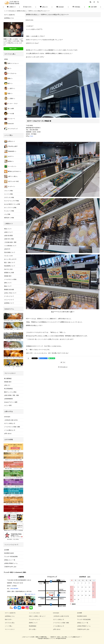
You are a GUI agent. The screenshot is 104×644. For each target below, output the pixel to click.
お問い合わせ (8, 433)
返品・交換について (10, 262)
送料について (8, 283)
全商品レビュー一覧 (10, 560)
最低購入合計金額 (9, 289)
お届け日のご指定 (9, 239)
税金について (8, 286)
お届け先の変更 (8, 236)
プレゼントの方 (8, 256)
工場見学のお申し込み (10, 567)
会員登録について (9, 303)
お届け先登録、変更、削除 (11, 395)
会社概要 (7, 550)
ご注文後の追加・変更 (10, 242)
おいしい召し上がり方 (10, 259)
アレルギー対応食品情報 (11, 557)
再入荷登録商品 (8, 389)
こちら (31, 136)
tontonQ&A (7, 417)
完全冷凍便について (10, 252)
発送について (8, 229)
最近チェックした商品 (10, 392)
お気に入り (7, 385)
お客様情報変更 (8, 399)
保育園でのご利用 (9, 273)
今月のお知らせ (63, 367)
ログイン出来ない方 (10, 423)
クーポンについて (9, 296)
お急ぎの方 (7, 249)
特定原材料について (10, 266)
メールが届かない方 (10, 430)
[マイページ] (94, 2)
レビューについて (9, 300)
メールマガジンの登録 (10, 279)
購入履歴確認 (8, 378)
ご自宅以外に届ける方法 (11, 420)
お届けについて (8, 232)
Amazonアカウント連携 (11, 402)
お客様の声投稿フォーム (11, 563)
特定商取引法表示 (9, 553)
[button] (90, 2)
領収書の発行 (8, 276)
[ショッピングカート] (98, 2)
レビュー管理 (8, 405)
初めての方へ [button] (13, 49)
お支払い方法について (10, 293)
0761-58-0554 (14, 589)
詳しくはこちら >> (30, 594)
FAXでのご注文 (8, 269)
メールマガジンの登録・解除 (12, 427)
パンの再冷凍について (10, 246)
